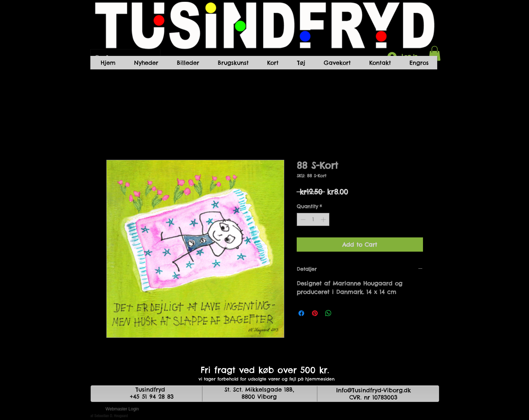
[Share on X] (342, 313)
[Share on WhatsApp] (328, 313)
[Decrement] (302, 219)
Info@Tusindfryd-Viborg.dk (374, 390)
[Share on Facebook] (301, 313)
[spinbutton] (313, 219)
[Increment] (324, 219)
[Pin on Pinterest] (315, 313)
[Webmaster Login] (122, 409)
